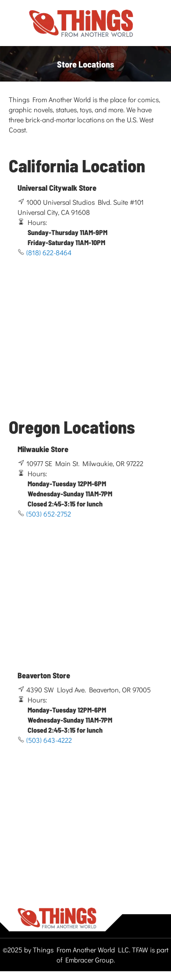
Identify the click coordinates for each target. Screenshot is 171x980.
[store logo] (81, 23)
